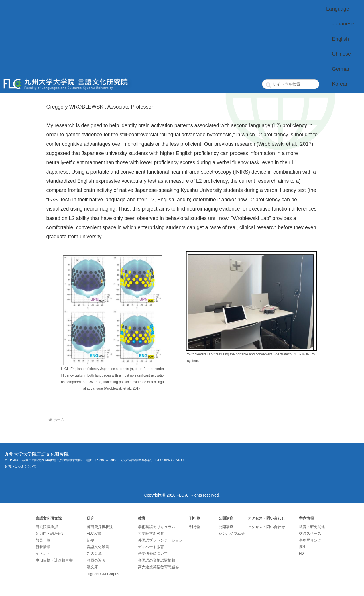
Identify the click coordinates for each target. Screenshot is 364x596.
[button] (269, 85)
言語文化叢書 (98, 547)
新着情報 (43, 547)
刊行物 (195, 527)
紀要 (90, 540)
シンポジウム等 (232, 533)
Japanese (343, 24)
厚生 (303, 547)
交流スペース (310, 533)
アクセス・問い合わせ (266, 527)
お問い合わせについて (20, 466)
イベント (43, 553)
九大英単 (94, 553)
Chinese (341, 54)
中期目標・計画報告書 (54, 560)
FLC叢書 (94, 533)
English (340, 39)
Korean (340, 84)
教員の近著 (96, 560)
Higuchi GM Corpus (103, 574)
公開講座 (226, 527)
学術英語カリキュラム (157, 527)
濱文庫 (92, 567)
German (341, 69)
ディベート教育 (151, 547)
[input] (291, 84)
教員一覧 (43, 540)
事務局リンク (310, 540)
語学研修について (153, 553)
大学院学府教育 (151, 533)
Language (338, 9)
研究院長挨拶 (47, 527)
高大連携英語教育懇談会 (159, 567)
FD (301, 553)
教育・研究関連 (312, 527)
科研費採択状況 (100, 527)
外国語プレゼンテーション (160, 540)
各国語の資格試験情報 (157, 560)
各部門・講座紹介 (50, 533)
